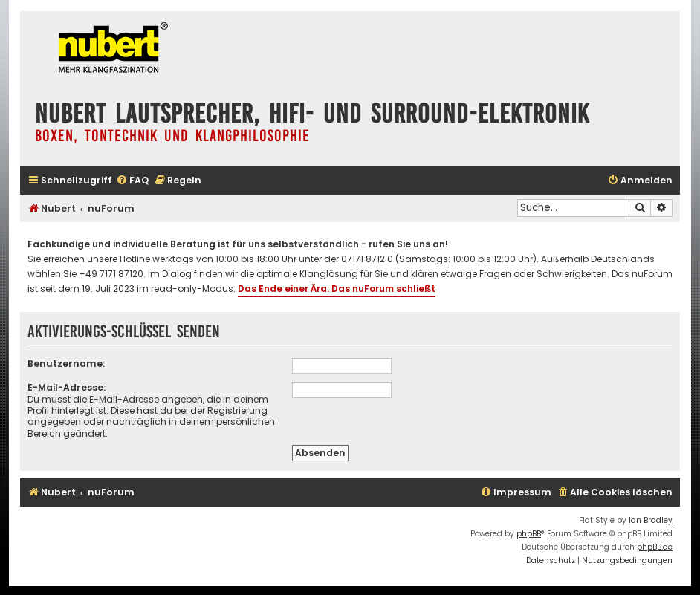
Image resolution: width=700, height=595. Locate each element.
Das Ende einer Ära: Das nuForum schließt (337, 289)
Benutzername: (66, 364)
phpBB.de (655, 547)
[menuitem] (132, 181)
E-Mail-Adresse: (67, 387)
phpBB (529, 534)
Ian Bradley (651, 520)
